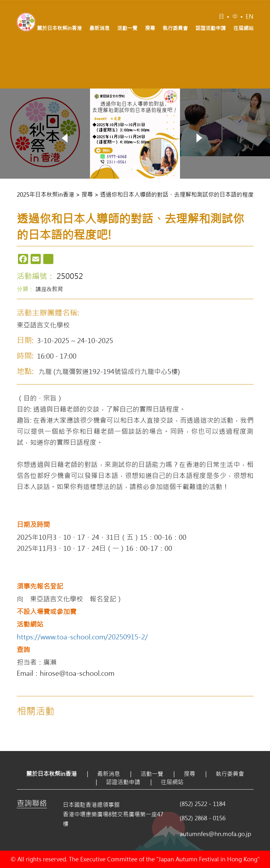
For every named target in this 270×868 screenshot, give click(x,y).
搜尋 (150, 28)
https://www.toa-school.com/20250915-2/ (82, 637)
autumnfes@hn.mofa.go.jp (215, 834)
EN (250, 16)
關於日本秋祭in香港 (59, 28)
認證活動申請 (211, 28)
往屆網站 (243, 28)
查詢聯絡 (32, 803)
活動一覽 (127, 28)
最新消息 (99, 28)
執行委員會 (175, 28)
